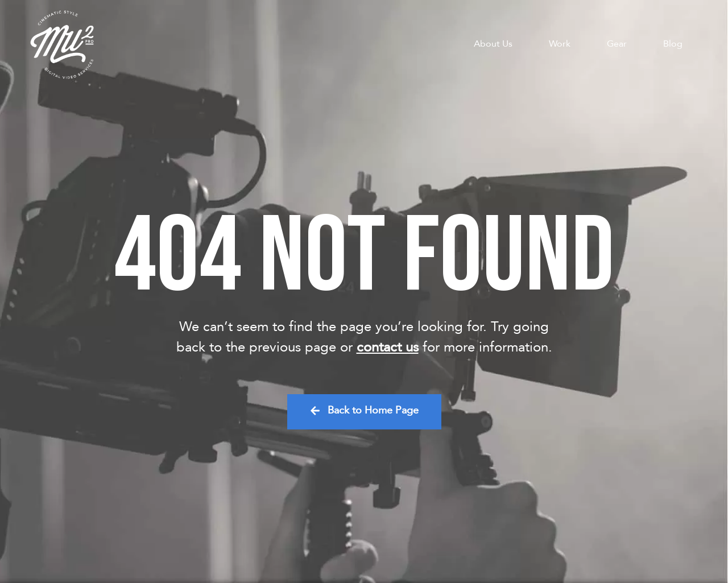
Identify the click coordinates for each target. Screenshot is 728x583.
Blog (673, 44)
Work (560, 44)
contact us (388, 347)
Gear (617, 44)
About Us (493, 44)
